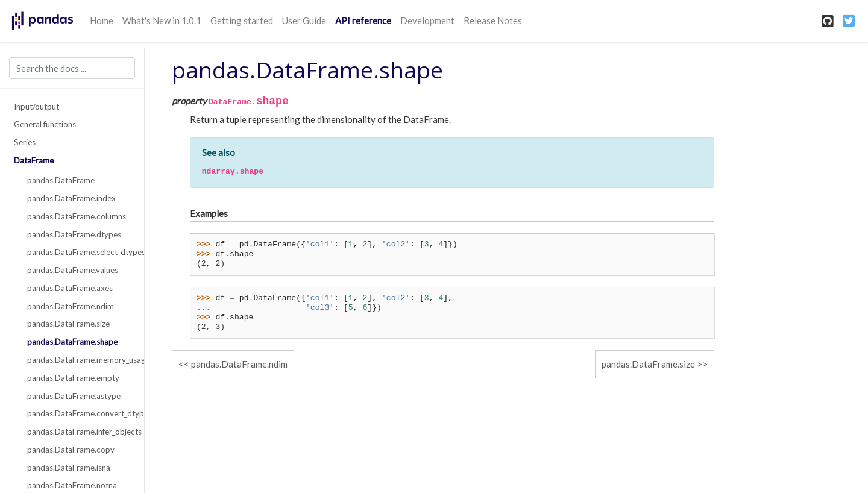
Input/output (36, 107)
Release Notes (493, 20)
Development (427, 20)
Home (102, 20)
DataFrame (34, 160)
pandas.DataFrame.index (71, 198)
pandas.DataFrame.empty (73, 378)
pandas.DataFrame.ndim (71, 306)
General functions (45, 124)
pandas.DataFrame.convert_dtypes (79, 413)
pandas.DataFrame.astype (74, 396)
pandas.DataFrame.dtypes (74, 234)
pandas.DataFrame (61, 180)
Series (25, 142)
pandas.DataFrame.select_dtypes (79, 252)
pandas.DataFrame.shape (72, 342)
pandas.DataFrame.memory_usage (79, 360)
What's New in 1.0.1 (162, 20)
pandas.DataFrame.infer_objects (79, 432)
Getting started (242, 20)
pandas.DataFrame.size (68, 324)
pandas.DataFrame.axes (70, 288)
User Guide (304, 20)
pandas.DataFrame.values (73, 270)
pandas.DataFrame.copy (71, 450)
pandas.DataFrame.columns (77, 216)
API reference (363, 20)
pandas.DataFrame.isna (69, 468)
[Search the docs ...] (72, 68)
